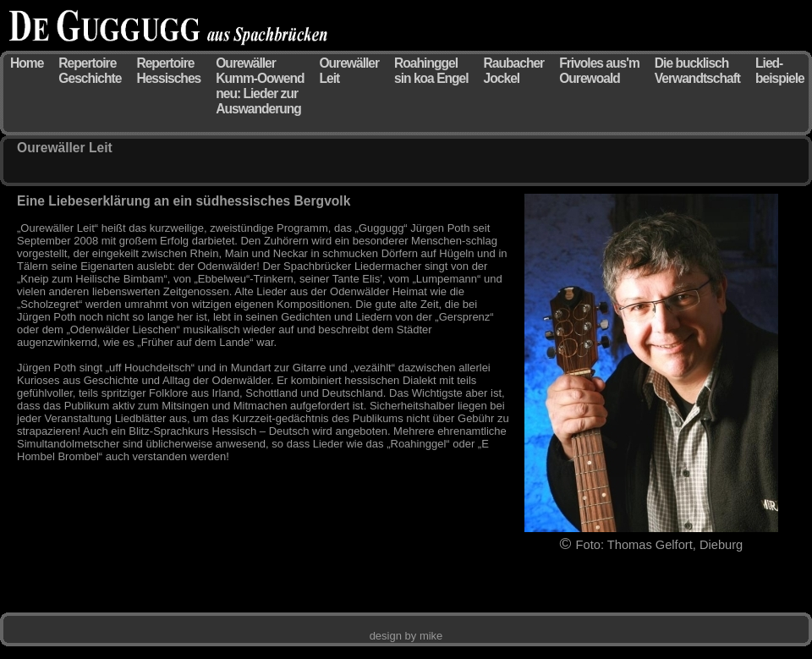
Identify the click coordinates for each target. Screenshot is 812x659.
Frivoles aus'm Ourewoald (599, 71)
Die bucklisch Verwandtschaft (697, 71)
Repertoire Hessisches (168, 71)
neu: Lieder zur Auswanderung (258, 101)
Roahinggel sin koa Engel (431, 71)
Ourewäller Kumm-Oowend (260, 71)
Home (27, 63)
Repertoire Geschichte (90, 71)
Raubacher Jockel (514, 71)
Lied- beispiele (780, 71)
